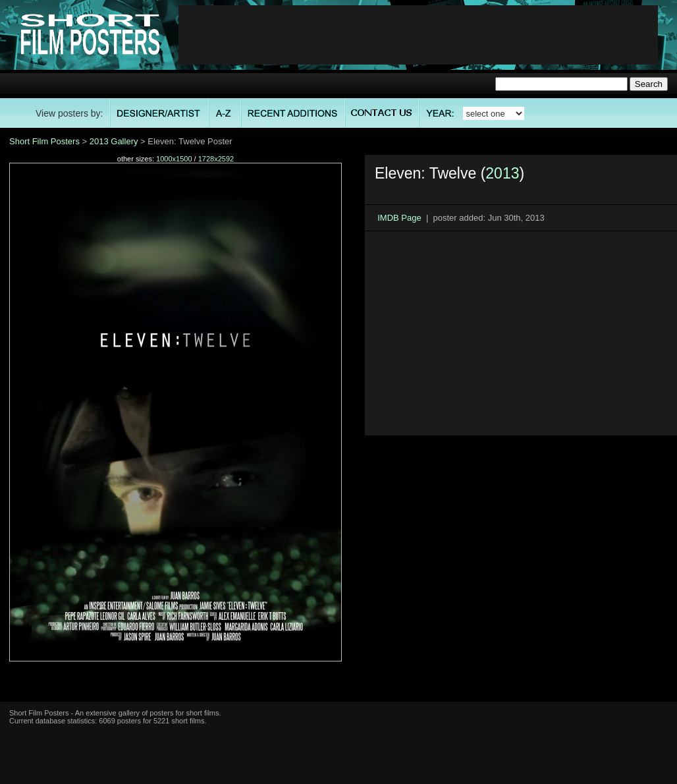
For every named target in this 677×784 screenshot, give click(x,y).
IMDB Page (399, 218)
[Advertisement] (418, 35)
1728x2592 (216, 159)
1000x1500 (174, 159)
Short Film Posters (44, 141)
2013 (502, 173)
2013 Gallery (114, 141)
